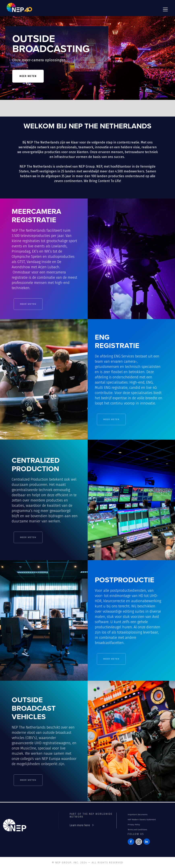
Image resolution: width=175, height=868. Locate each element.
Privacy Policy (134, 825)
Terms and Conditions (137, 830)
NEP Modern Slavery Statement (142, 820)
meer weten (28, 76)
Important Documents (138, 815)
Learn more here (80, 825)
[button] (165, 9)
